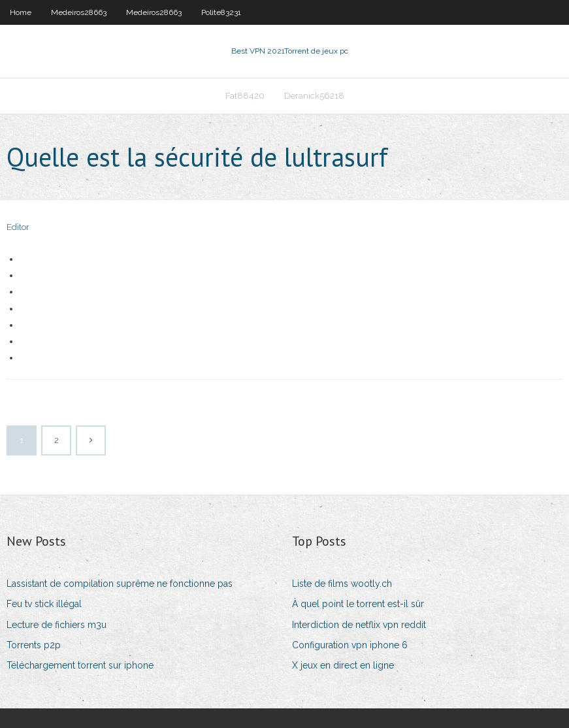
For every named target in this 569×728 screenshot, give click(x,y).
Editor (18, 227)
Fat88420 (245, 96)
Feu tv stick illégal (44, 604)
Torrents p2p (34, 645)
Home (21, 12)
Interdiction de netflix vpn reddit (359, 625)
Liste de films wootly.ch (342, 584)
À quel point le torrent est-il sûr (358, 604)
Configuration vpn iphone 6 (350, 645)
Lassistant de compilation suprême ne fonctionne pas (120, 584)
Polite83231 (221, 12)
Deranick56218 (314, 96)
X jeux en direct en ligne (343, 665)
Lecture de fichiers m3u (57, 625)
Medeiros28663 (79, 12)
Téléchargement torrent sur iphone (80, 665)
